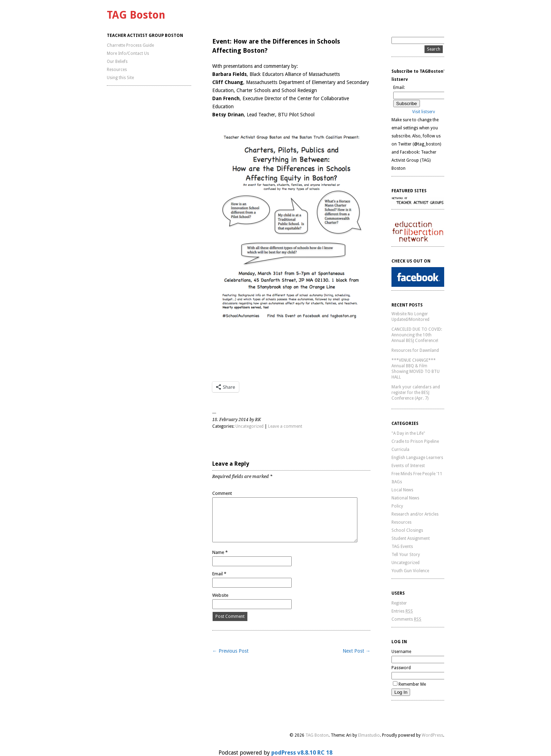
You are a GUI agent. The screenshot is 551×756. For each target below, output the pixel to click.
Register (399, 603)
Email (219, 574)
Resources (117, 70)
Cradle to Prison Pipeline (415, 441)
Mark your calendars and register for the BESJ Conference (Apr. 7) (416, 393)
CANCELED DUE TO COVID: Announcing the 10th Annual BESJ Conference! (417, 335)
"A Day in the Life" (408, 433)
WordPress (432, 735)
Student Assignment (411, 538)
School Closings (407, 530)
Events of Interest (408, 466)
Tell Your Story (406, 555)
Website (220, 595)
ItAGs (397, 482)
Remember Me (409, 684)
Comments (406, 619)
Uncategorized (249, 426)
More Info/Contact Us (128, 53)
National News (405, 498)
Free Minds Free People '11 (417, 474)
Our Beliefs (117, 62)
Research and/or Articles (415, 514)
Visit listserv (424, 112)
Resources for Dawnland (415, 350)
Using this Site (120, 78)
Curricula (400, 450)
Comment (222, 493)
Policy (397, 506)
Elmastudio (369, 735)
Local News (402, 490)
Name (220, 552)
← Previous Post (230, 651)
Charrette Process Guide (130, 45)
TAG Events (402, 547)
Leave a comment (285, 426)
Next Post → (356, 651)
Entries (402, 611)
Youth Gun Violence (410, 571)
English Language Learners (417, 458)
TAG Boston (136, 15)
